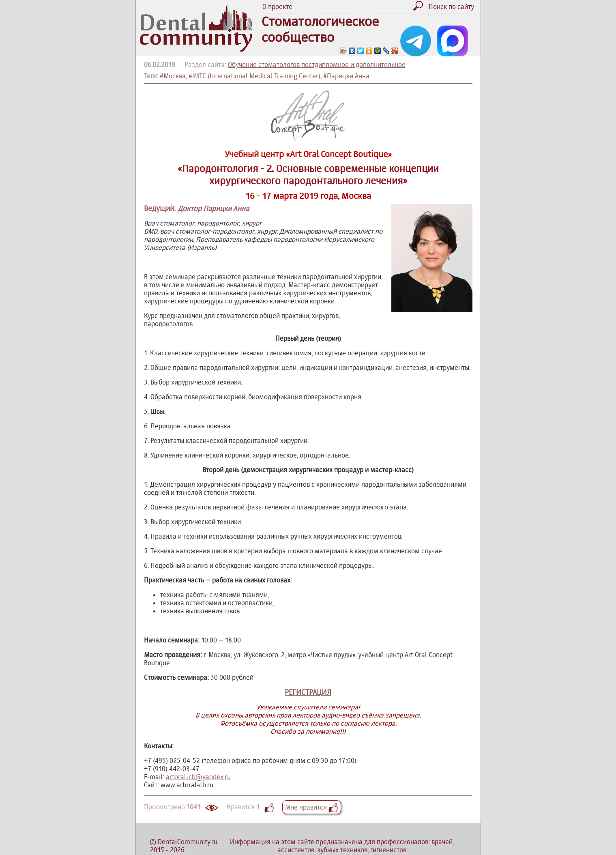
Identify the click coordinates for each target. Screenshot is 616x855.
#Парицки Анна (346, 76)
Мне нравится (312, 807)
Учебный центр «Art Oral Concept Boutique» (308, 154)
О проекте (277, 6)
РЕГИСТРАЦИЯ (308, 692)
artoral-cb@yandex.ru (198, 777)
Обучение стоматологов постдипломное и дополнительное (317, 64)
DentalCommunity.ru (188, 842)
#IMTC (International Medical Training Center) (254, 76)
